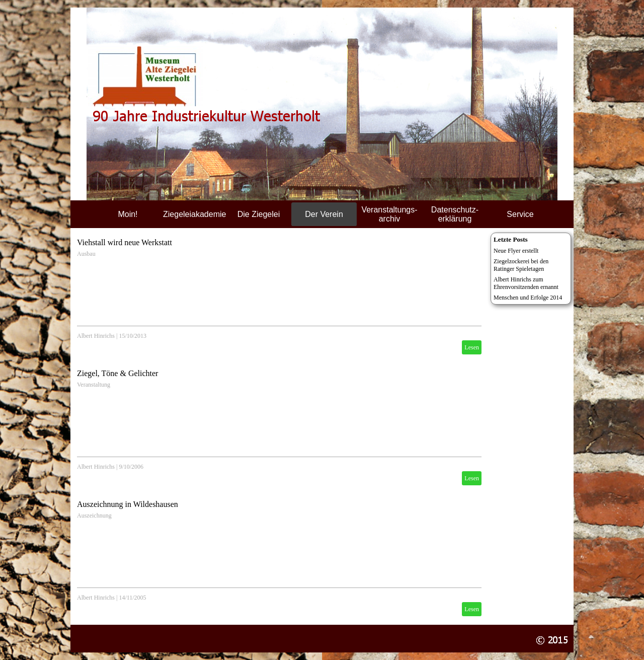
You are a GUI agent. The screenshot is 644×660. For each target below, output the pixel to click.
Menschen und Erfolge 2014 (528, 298)
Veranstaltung (94, 385)
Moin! (128, 214)
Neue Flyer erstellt (516, 251)
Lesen (472, 347)
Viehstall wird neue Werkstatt (125, 242)
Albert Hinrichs (96, 336)
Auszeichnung (94, 516)
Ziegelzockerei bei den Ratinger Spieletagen (521, 265)
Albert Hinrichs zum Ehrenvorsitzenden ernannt (526, 283)
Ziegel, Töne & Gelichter (117, 373)
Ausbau (86, 254)
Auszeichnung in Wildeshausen (128, 504)
